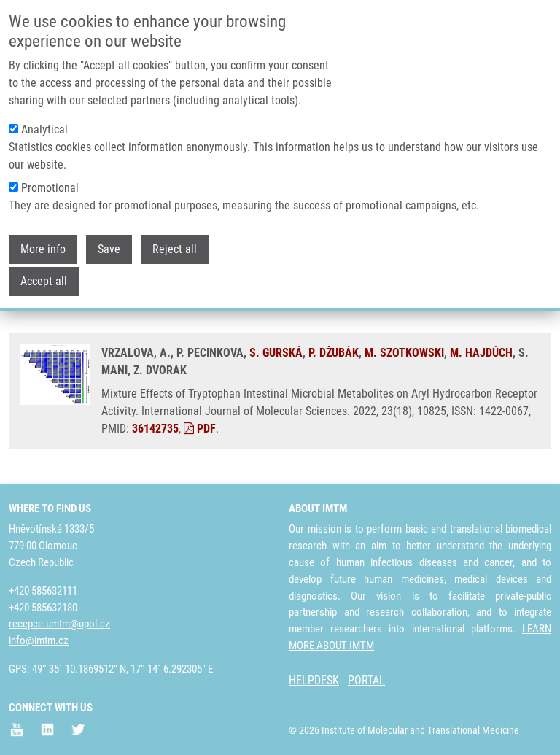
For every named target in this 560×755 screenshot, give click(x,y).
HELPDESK (314, 680)
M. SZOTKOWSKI (404, 353)
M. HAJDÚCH (481, 353)
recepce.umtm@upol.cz (59, 624)
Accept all (44, 280)
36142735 (155, 429)
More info (43, 248)
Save (109, 248)
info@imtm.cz (39, 640)
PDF (200, 429)
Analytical (44, 128)
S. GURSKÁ (276, 353)
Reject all (175, 248)
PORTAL (366, 680)
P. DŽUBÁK (334, 353)
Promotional (50, 186)
